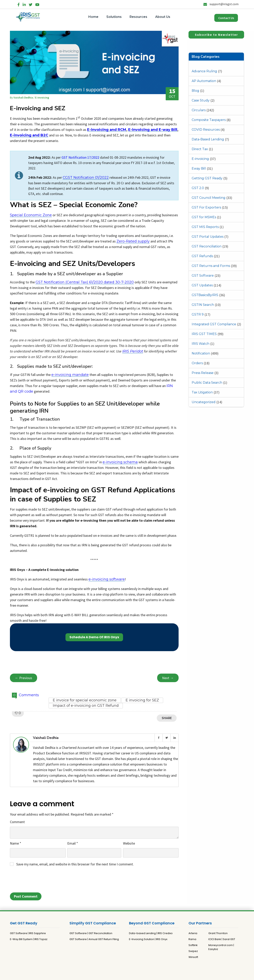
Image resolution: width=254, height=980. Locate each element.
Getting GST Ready (207, 178)
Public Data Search (207, 383)
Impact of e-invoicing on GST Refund (86, 706)
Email (73, 843)
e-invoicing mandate (70, 375)
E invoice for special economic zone (85, 700)
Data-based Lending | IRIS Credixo (151, 933)
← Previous (24, 678)
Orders (197, 363)
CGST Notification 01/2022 (86, 178)
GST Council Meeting (209, 198)
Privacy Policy (121, 975)
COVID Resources (206, 130)
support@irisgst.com (221, 4)
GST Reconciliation (207, 246)
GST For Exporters (206, 207)
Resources (138, 17)
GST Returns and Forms (211, 266)
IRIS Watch (201, 344)
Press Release (203, 373)
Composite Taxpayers (209, 120)
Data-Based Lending (208, 139)
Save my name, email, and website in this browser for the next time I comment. (75, 864)
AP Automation (204, 81)
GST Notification (74, 157)
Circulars (199, 110)
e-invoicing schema (120, 462)
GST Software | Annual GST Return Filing (94, 939)
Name (16, 843)
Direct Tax (200, 149)
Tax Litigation (202, 392)
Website (129, 843)
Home (93, 17)
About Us (163, 17)
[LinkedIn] (24, 4)
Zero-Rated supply (133, 241)
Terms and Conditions (147, 975)
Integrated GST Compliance (214, 324)
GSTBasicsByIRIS (205, 295)
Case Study (201, 100)
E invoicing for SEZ (142, 700)
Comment (17, 822)
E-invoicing (200, 159)
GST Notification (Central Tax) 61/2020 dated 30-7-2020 (85, 282)
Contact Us (226, 18)
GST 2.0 (198, 188)
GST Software (203, 276)
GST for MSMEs (204, 217)
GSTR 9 (198, 314)
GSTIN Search (203, 305)
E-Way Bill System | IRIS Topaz (29, 939)
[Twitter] (31, 4)
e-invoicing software (107, 579)
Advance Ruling (204, 71)
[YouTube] (37, 4)
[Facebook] (19, 4)
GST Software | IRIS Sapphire (28, 933)
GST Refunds (202, 256)
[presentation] (40, 881)
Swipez (193, 951)
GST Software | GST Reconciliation (91, 933)
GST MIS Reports (205, 227)
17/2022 (93, 157)
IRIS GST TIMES (204, 334)
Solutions (114, 17)
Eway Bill (199, 168)
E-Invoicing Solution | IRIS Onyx (148, 939)
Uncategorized (204, 402)
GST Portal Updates (208, 237)
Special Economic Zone (31, 215)
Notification (201, 353)
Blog (195, 91)
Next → (168, 678)
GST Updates (202, 285)
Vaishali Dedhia (24, 98)
